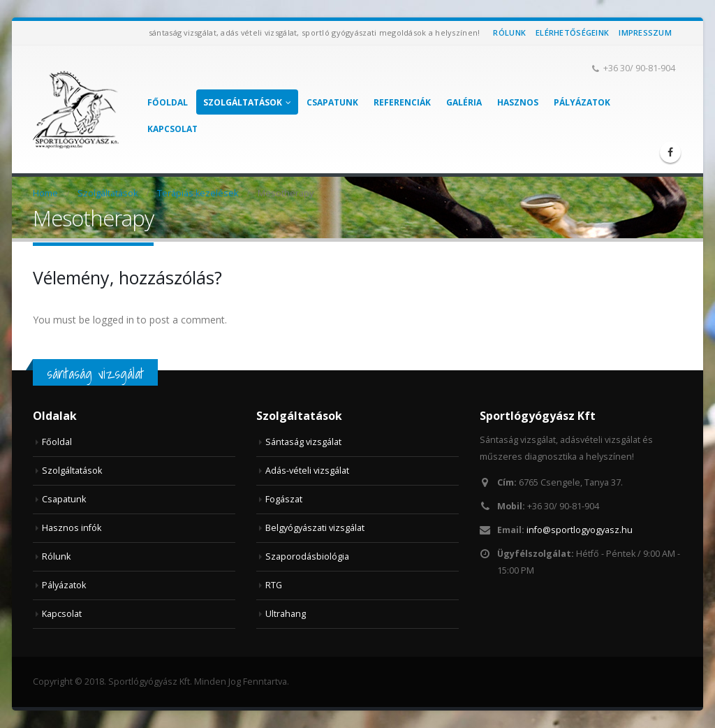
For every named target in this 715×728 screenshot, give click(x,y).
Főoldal (168, 102)
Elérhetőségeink (572, 32)
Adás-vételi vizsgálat (307, 471)
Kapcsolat (172, 129)
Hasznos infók (72, 528)
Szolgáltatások (243, 102)
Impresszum (645, 32)
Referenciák (402, 102)
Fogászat (284, 499)
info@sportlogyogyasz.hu (580, 530)
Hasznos (518, 102)
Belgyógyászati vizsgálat (315, 528)
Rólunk (509, 32)
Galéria (464, 102)
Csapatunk (332, 102)
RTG (274, 585)
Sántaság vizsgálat (303, 442)
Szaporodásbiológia (307, 556)
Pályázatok (582, 102)
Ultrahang (286, 614)
